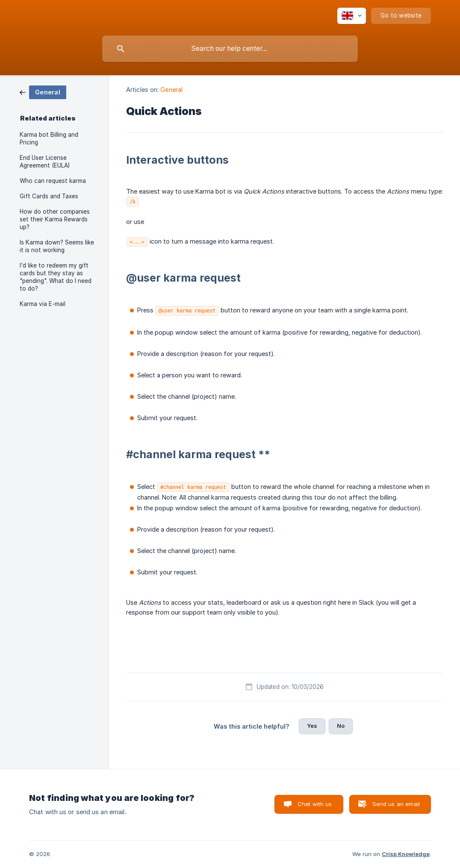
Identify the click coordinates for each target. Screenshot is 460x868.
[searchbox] (230, 49)
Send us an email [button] (396, 804)
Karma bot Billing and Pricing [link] (49, 138)
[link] (43, 92)
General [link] (171, 90)
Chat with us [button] (315, 804)
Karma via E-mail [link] (43, 304)
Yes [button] (312, 726)
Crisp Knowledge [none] (406, 854)
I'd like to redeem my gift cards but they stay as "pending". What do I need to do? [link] (56, 277)
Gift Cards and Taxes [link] (49, 196)
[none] (352, 16)
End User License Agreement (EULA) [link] (45, 162)
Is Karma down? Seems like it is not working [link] (57, 246)
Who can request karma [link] (53, 181)
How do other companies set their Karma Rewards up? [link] (55, 219)
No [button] (341, 726)
